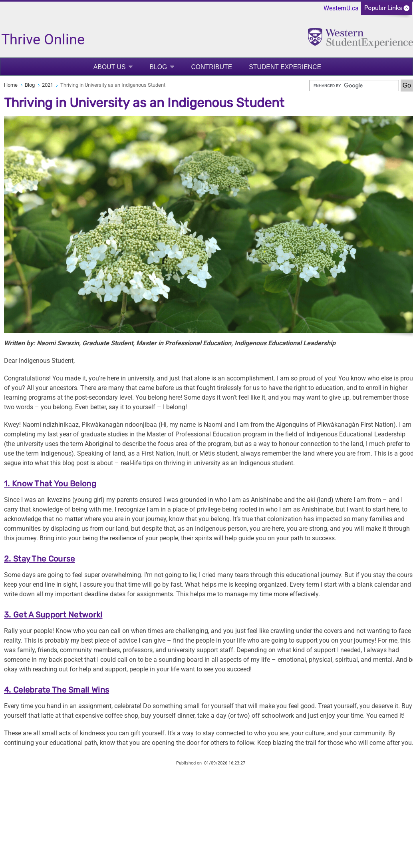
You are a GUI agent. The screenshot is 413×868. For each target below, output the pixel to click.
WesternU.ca (341, 8)
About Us (110, 67)
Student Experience (285, 67)
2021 (48, 85)
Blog (158, 67)
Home (11, 85)
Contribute (211, 67)
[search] (354, 86)
